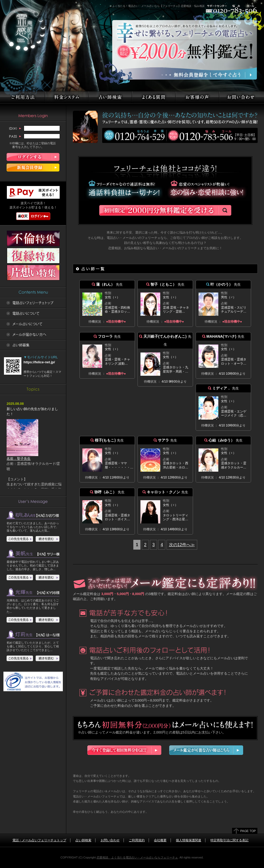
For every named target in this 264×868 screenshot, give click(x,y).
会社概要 (160, 840)
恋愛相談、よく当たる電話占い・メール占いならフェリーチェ (137, 857)
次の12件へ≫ (182, 545)
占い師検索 (83, 840)
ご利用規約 (137, 840)
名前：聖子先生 (22, 457)
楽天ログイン (33, 216)
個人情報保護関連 (188, 840)
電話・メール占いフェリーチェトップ (39, 840)
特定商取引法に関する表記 (229, 840)
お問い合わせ (110, 840)
